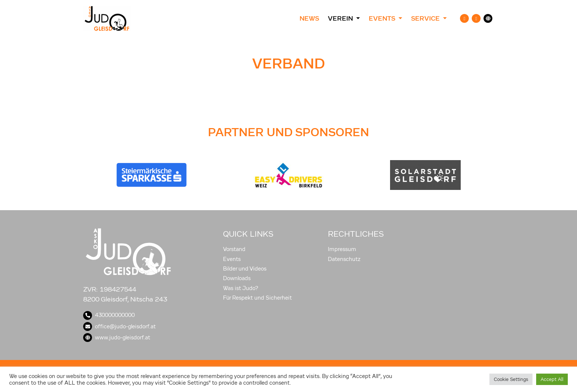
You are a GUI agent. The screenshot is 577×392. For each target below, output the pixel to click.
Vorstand (234, 249)
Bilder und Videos (245, 269)
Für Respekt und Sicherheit (257, 298)
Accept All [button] (552, 379)
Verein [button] (341, 18)
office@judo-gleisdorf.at (119, 326)
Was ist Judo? (241, 288)
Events (232, 259)
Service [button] (426, 18)
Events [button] (383, 18)
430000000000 (109, 315)
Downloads (237, 278)
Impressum (342, 249)
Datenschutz (344, 259)
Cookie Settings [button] (511, 379)
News (309, 18)
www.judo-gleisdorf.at (117, 338)
